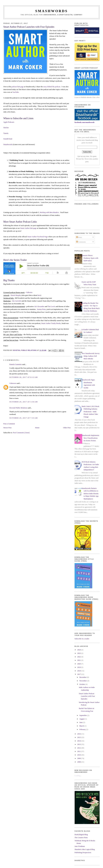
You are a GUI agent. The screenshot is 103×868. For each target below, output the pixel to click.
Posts (79, 237)
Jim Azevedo (17, 301)
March (82, 726)
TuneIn (6, 133)
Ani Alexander (39, 306)
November (83, 681)
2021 (79, 660)
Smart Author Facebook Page (37, 237)
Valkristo (29, 292)
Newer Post (7, 428)
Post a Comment (9, 424)
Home (37, 428)
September (83, 715)
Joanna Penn (41, 309)
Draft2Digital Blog (81, 835)
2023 (79, 653)
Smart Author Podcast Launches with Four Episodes (87, 696)
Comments (81, 242)
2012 (79, 748)
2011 (79, 751)
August (82, 719)
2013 (79, 744)
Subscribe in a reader (82, 639)
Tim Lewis (51, 306)
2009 (79, 758)
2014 (79, 741)
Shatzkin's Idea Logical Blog (85, 849)
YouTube (15, 92)
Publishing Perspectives (83, 852)
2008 (79, 762)
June (81, 722)
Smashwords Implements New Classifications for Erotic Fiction (90, 438)
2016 (79, 734)
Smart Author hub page (28, 228)
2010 (79, 755)
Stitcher (6, 128)
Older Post (67, 428)
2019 (79, 667)
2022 (79, 657)
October (82, 684)
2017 (79, 674)
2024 (79, 650)
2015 (79, 737)
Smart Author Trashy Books (51, 323)
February (83, 729)
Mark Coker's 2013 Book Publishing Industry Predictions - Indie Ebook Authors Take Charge (90, 412)
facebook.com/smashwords (84, 122)
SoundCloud (8, 139)
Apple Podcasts (9, 122)
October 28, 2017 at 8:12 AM (24, 377)
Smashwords (8, 144)
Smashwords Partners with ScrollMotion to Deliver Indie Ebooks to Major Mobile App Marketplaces (90, 494)
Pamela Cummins (16, 364)
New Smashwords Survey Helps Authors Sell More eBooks (91, 356)
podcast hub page (18, 87)
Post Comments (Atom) (21, 433)
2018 (79, 671)
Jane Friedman (80, 846)
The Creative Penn (81, 837)
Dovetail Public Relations (18, 408)
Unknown (13, 383)
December (83, 677)
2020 (79, 664)
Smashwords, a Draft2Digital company (63, 15)
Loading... (78, 776)
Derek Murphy (16, 295)
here (39, 295)
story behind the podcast (52, 87)
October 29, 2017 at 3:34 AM (24, 402)
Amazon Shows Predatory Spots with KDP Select (90, 258)
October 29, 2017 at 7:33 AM (24, 418)
